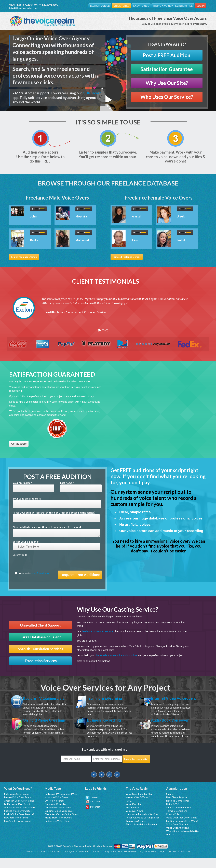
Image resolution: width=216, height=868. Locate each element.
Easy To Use (140, 6)
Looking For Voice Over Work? (182, 831)
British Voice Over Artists (18, 814)
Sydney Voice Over (153, 861)
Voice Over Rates (135, 814)
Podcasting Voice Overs (57, 831)
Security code (20, 555)
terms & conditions (40, 573)
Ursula (181, 216)
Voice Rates (120, 6)
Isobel (181, 240)
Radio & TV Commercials (45, 698)
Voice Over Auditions (178, 837)
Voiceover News (134, 821)
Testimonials (132, 817)
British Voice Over (133, 861)
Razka (34, 240)
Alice (135, 240)
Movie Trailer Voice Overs (58, 827)
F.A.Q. (129, 810)
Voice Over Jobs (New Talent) (182, 827)
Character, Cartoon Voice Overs (62, 824)
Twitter (92, 807)
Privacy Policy (173, 824)
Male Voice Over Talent (17, 804)
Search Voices (98, 6)
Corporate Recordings (56, 814)
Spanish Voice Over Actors (18, 821)
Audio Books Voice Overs (58, 817)
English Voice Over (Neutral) (19, 824)
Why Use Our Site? (167, 83)
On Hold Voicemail (54, 810)
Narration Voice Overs (56, 807)
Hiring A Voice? (174, 814)
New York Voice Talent (16, 827)
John (33, 216)
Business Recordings (106, 725)
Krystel (136, 216)
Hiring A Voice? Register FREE (172, 6)
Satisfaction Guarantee (167, 69)
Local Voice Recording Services (142, 824)
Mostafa (81, 216)
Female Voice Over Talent (18, 807)
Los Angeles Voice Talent (18, 831)
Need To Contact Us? (178, 810)
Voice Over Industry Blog (139, 804)
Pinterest (93, 817)
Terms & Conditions (177, 821)
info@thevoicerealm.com (23, 8)
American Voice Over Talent (19, 810)
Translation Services (41, 661)
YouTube (93, 811)
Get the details (19, 444)
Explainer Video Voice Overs (60, 821)
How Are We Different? (138, 807)
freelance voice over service (97, 632)
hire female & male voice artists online (116, 656)
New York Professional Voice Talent (44, 861)
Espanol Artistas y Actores (177, 861)
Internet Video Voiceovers (165, 701)
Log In (200, 6)
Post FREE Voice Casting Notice (143, 827)
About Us (131, 834)
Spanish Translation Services (40, 649)
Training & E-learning (106, 698)
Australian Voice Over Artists (20, 817)
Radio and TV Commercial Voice (61, 804)
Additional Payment (147, 834)
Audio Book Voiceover (172, 725)
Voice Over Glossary (177, 834)
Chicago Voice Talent (112, 861)
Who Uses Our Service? (167, 97)
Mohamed (82, 240)
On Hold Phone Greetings (37, 727)
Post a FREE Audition (167, 55)
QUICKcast (92, 93)
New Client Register (177, 807)
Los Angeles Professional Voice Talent (82, 861)
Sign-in (170, 804)
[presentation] (38, 564)
